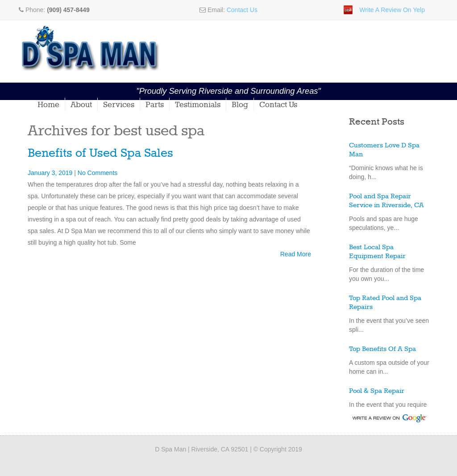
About (81, 105)
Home (48, 105)
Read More (296, 254)
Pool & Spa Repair (377, 391)
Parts (155, 105)
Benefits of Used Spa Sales (100, 153)
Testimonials (198, 105)
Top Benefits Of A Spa (382, 349)
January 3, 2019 (51, 173)
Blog (240, 105)
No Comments (98, 173)
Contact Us (242, 10)
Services (119, 105)
